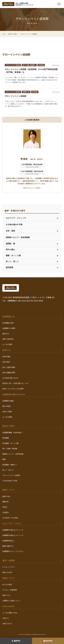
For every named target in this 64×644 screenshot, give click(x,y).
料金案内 (6, 512)
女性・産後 (32, 231)
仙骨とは (6, 350)
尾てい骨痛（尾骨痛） (10, 448)
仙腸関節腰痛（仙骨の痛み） (13, 432)
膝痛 (4, 459)
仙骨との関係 (7, 411)
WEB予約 (48, 641)
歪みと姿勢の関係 (9, 367)
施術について (8, 490)
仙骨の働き (6, 362)
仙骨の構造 (6, 356)
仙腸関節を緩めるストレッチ (13, 535)
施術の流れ (6, 496)
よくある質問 (7, 344)
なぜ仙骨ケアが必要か (10, 518)
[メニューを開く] (59, 4)
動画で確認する (8, 546)
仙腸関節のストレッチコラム (13, 551)
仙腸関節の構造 (8, 401)
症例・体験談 (9, 560)
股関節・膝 (32, 244)
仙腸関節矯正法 (8, 541)
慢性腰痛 (6, 438)
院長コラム (6, 595)
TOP (4, 34)
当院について (8, 578)
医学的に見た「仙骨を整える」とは (15, 383)
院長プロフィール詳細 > (32, 188)
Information (8, 606)
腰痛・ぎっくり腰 (32, 256)
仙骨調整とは (9, 316)
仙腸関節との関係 (9, 328)
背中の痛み (32, 250)
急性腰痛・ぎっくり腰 (10, 443)
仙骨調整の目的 (8, 323)
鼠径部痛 (32, 267)
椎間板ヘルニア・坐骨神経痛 (18, 237)
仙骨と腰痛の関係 (9, 372)
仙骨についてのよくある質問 (13, 389)
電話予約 (16, 641)
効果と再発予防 (8, 339)
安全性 (5, 507)
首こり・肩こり (32, 261)
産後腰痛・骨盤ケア (10, 465)
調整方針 (6, 502)
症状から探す (9, 426)
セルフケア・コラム (12, 523)
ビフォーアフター (9, 567)
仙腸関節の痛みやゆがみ (14, 394)
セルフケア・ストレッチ (32, 218)
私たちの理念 (7, 584)
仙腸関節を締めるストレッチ (13, 530)
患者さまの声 (7, 572)
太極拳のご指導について (11, 601)
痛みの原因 (6, 406)
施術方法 (6, 334)
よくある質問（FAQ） (10, 613)
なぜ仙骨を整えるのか (10, 378)
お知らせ (6, 618)
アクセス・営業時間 (10, 590)
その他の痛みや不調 (14, 224)
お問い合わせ (7, 623)
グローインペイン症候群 (11, 475)
